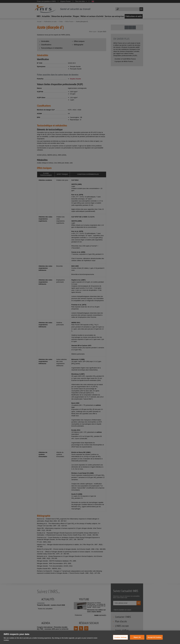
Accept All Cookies (155, 639)
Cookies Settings (120, 639)
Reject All (137, 639)
